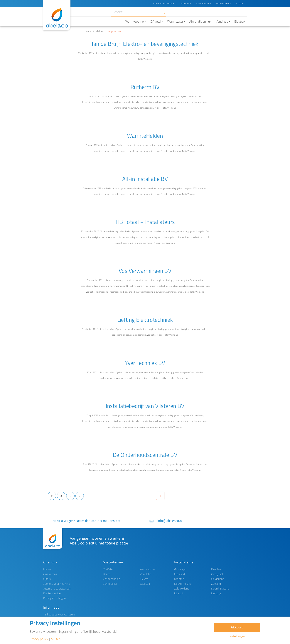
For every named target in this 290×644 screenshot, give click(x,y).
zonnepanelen (197, 53)
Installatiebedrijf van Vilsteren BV (145, 406)
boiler (110, 96)
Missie (47, 569)
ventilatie (132, 243)
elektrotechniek (113, 53)
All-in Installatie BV (145, 179)
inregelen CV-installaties (190, 96)
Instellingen (237, 636)
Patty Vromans (145, 59)
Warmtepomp (148, 569)
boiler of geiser (121, 96)
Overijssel (217, 574)
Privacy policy (39, 639)
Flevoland (217, 569)
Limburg (216, 593)
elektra (100, 31)
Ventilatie (146, 574)
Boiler (106, 574)
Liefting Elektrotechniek (145, 320)
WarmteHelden (145, 136)
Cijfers (47, 579)
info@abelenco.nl (170, 521)
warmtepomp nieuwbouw (127, 108)
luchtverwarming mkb (129, 237)
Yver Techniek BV (145, 363)
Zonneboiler (110, 584)
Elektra (144, 579)
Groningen (180, 569)
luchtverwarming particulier (154, 237)
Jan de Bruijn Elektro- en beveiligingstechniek (145, 44)
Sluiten (56, 639)
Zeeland (216, 584)
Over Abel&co (204, 3)
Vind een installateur (164, 3)
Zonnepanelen (112, 579)
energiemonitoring (130, 53)
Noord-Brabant (220, 588)
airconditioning (111, 231)
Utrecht (179, 593)
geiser (177, 145)
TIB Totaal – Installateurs (145, 222)
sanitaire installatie (132, 102)
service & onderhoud (152, 102)
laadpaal (144, 53)
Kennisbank (185, 3)
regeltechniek (183, 53)
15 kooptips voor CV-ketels (59, 614)
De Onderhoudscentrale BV (145, 455)
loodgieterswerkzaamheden (162, 53)
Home (88, 31)
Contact (240, 3)
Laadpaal (145, 584)
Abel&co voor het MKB (57, 584)
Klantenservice (224, 3)
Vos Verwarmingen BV (145, 271)
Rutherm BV (145, 87)
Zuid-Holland (182, 588)
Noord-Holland (183, 584)
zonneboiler (139, 427)
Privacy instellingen (55, 598)
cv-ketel (132, 96)
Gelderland (218, 579)
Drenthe (179, 579)
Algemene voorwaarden (57, 588)
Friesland (180, 574)
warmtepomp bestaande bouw (192, 102)
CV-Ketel (108, 569)
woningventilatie (145, 243)
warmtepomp (170, 102)
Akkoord (237, 627)
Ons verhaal (50, 574)
